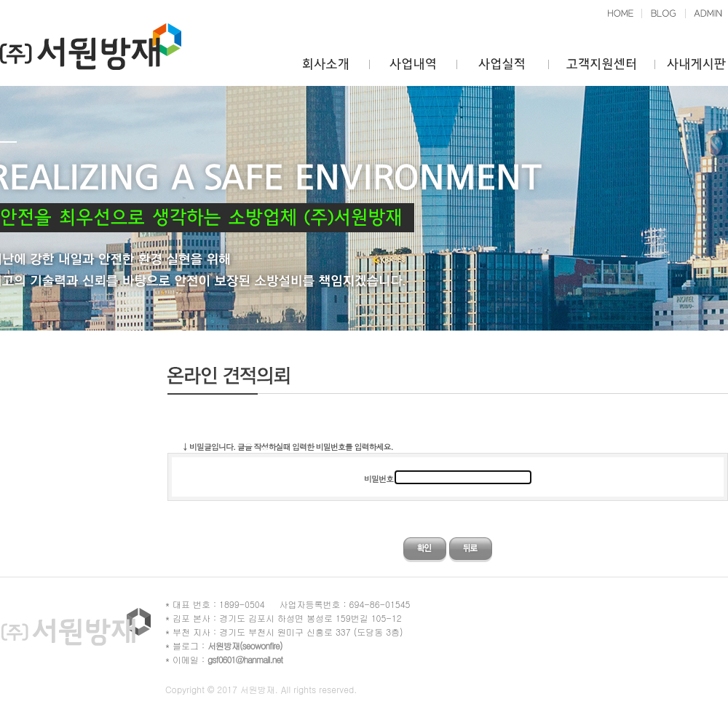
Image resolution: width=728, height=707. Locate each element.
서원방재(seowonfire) (245, 645)
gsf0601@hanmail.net (245, 659)
